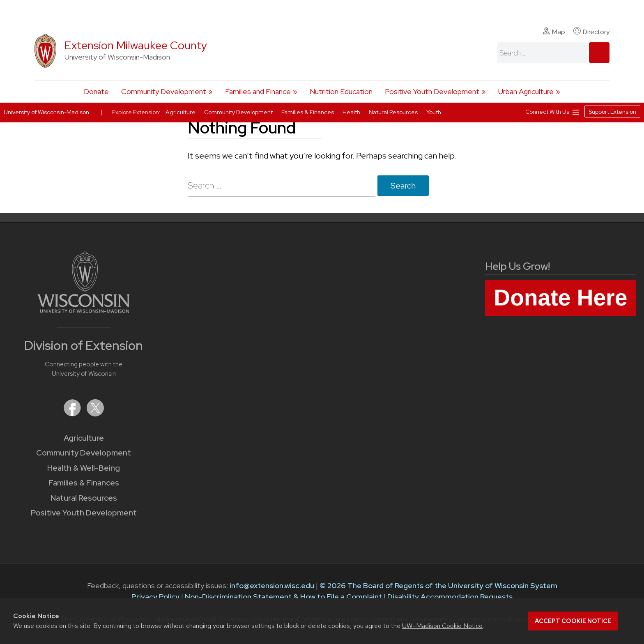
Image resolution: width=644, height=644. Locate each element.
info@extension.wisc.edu (272, 585)
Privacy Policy (155, 597)
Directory (591, 32)
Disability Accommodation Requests (450, 597)
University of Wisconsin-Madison (46, 112)
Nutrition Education (341, 91)
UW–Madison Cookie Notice (442, 626)
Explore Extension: (136, 112)
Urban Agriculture (526, 91)
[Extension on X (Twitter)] (95, 414)
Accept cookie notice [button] (573, 621)
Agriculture (84, 438)
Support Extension (612, 112)
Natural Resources (84, 498)
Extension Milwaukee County (136, 45)
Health (352, 112)
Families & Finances (84, 483)
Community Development (164, 91)
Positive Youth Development (432, 91)
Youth (434, 112)
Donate (96, 91)
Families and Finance (258, 91)
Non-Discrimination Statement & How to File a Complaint (283, 597)
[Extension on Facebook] (73, 414)
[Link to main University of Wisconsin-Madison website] (84, 310)
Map (554, 32)
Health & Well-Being (84, 468)
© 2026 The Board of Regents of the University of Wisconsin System (438, 585)
